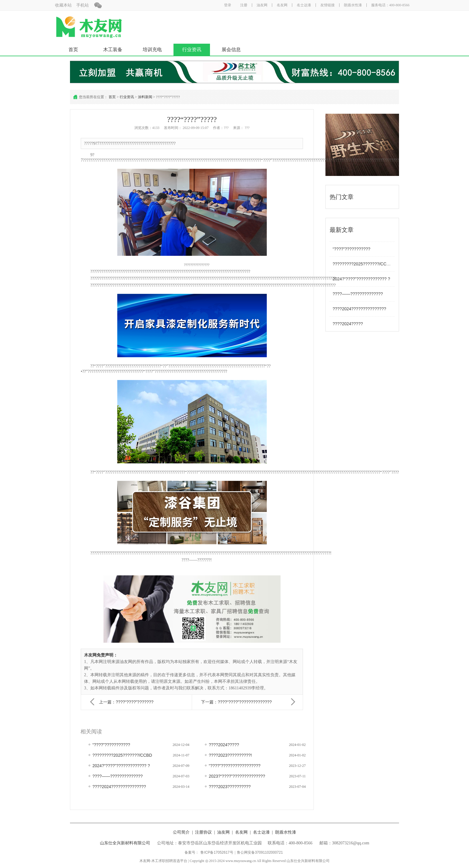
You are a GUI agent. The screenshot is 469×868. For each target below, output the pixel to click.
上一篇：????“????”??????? (126, 702)
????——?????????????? (358, 294)
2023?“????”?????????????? (237, 776)
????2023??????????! (230, 755)
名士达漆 (304, 5)
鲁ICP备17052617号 (217, 852)
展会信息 (231, 50)
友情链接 (328, 5)
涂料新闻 (145, 97)
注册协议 (203, 832)
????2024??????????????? (359, 309)
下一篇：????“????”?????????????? (236, 702)
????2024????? (348, 324)
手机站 (83, 5)
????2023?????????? (230, 787)
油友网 (262, 5)
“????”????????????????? (235, 766)
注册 (244, 5)
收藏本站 (63, 5)
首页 (73, 50)
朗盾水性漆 (353, 5)
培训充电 (152, 50)
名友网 (282, 5)
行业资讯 (192, 50)
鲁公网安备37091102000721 (260, 852)
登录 (228, 5)
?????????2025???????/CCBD (362, 264)
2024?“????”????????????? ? (361, 279)
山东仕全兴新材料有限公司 (125, 843)
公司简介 (181, 832)
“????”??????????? (351, 249)
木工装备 (113, 50)
